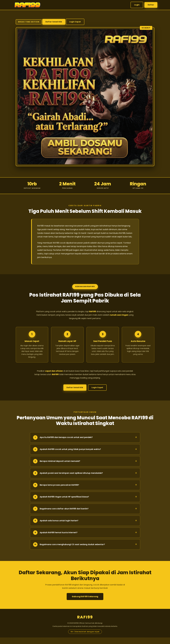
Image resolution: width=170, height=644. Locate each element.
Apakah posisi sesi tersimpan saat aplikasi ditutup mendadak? (85, 480)
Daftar (151, 5)
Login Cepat (25, 30)
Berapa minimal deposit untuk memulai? (85, 468)
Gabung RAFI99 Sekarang (85, 603)
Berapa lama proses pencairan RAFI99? (85, 491)
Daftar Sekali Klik (54, 21)
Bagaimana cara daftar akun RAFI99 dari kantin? (85, 515)
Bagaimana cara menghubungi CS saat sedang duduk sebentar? (85, 551)
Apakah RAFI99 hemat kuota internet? (85, 539)
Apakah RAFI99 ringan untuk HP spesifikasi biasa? (85, 503)
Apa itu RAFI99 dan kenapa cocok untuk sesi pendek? (85, 444)
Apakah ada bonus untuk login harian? (85, 527)
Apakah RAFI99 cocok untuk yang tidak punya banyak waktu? (85, 456)
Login (136, 5)
